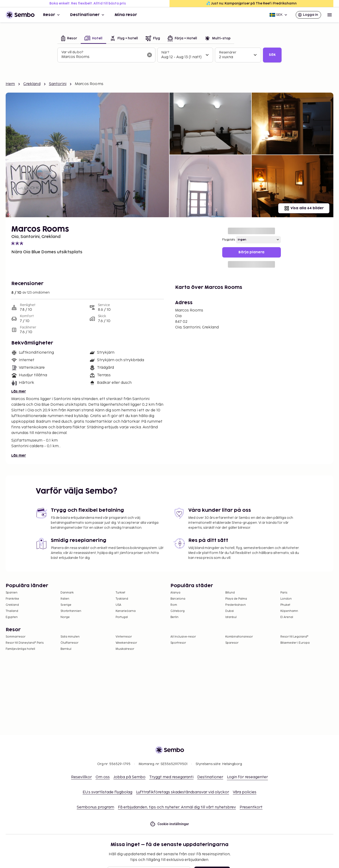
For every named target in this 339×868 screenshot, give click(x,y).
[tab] (69, 39)
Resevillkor (81, 777)
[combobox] (103, 57)
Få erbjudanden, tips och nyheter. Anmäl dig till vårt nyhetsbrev (177, 807)
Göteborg (178, 611)
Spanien (12, 593)
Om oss (103, 777)
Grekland (32, 84)
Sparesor (232, 643)
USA (118, 605)
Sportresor (178, 643)
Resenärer (228, 52)
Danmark (67, 593)
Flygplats (229, 240)
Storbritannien (71, 611)
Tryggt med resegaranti (171, 777)
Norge (65, 617)
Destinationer (88, 15)
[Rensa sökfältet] (149, 55)
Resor (52, 15)
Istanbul (231, 617)
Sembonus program (95, 807)
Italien (65, 599)
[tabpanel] (169, 55)
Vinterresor (124, 637)
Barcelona (178, 599)
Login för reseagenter (247, 777)
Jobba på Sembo (129, 777)
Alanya (175, 593)
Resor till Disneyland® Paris (25, 643)
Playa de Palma (236, 599)
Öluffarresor (69, 643)
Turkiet (120, 593)
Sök (272, 55)
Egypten (12, 617)
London (286, 599)
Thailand (12, 611)
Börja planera (251, 252)
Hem (10, 84)
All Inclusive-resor (183, 637)
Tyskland (122, 599)
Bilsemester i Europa (295, 643)
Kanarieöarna (126, 611)
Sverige (66, 605)
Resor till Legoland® (294, 637)
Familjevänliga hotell (20, 649)
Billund (230, 593)
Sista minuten (70, 637)
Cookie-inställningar (169, 824)
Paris (284, 593)
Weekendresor (126, 643)
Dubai (230, 611)
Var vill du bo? (72, 52)
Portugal (122, 617)
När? (165, 52)
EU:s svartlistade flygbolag (107, 792)
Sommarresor (16, 637)
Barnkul (66, 649)
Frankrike (12, 599)
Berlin (174, 617)
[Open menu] (330, 15)
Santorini (58, 84)
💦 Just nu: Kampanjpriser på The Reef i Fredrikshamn (251, 3)
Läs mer (19, 391)
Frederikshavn (236, 605)
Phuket (285, 605)
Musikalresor (125, 649)
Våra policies (245, 792)
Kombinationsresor (239, 637)
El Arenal (287, 617)
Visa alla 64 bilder (304, 208)
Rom (174, 605)
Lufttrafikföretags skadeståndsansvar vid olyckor (183, 792)
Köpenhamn (289, 611)
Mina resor (126, 15)
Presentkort (251, 807)
